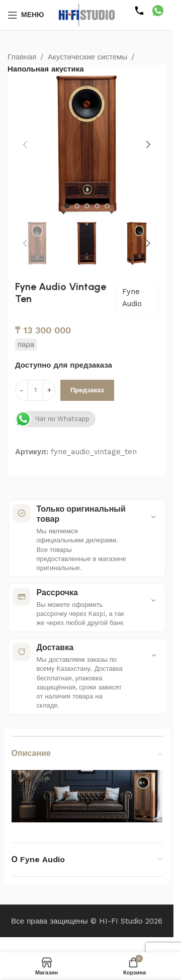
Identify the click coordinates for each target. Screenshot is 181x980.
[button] (25, 145)
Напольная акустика (46, 69)
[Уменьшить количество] (21, 390)
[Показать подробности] (153, 517)
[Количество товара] (35, 390)
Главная (22, 57)
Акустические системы (87, 57)
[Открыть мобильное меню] (26, 15)
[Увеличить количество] (49, 390)
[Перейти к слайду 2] (77, 206)
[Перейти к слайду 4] (97, 206)
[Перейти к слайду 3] (87, 206)
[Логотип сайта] (87, 15)
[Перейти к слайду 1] (67, 206)
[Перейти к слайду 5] (107, 206)
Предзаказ (87, 390)
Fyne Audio (132, 298)
